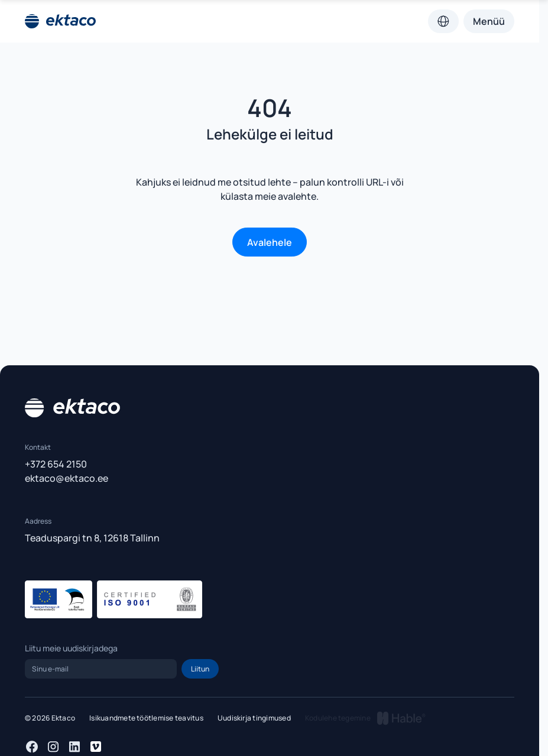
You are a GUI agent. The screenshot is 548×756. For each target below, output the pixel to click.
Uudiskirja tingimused (254, 718)
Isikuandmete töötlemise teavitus (146, 718)
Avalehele (270, 242)
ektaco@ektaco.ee (67, 478)
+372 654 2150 (56, 464)
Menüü (489, 21)
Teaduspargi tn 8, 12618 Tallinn (92, 538)
